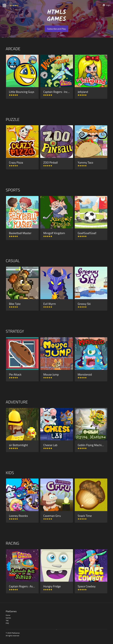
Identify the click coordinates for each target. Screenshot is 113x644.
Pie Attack (15, 374)
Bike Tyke (15, 304)
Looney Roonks (18, 516)
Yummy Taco (85, 162)
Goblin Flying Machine (91, 445)
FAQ (7, 623)
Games (8, 618)
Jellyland (83, 92)
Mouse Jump (51, 374)
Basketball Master (20, 233)
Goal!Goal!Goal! (87, 233)
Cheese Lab (50, 445)
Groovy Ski (84, 304)
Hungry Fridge (52, 586)
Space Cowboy (87, 586)
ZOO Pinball (50, 162)
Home (8, 615)
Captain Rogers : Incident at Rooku (64, 92)
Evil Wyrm (50, 304)
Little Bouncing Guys (22, 92)
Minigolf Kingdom (54, 233)
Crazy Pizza (16, 162)
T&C (7, 620)
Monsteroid (85, 374)
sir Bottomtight (18, 445)
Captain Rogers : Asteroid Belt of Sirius (33, 586)
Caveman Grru (52, 516)
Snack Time (85, 516)
